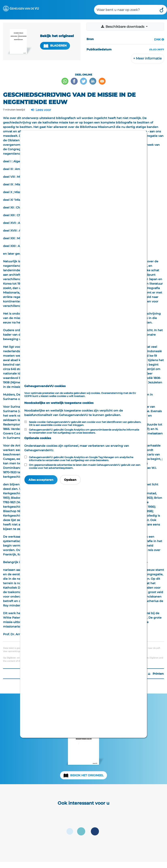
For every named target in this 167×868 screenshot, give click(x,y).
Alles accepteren (41, 480)
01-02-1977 (157, 50)
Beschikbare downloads (123, 27)
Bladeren (55, 46)
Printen (156, 674)
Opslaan (70, 480)
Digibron (11, 658)
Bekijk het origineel (87, 775)
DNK (157, 39)
